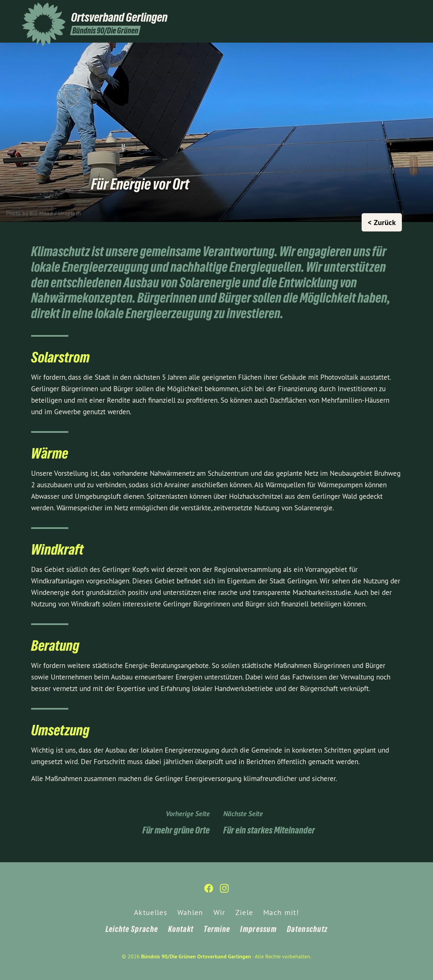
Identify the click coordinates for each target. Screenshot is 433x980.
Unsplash (70, 213)
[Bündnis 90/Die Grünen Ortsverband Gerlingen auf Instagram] (408, 9)
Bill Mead (41, 213)
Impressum (258, 929)
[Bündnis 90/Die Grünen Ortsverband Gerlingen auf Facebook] (397, 9)
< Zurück (382, 222)
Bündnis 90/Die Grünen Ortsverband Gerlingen (196, 956)
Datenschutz (307, 929)
